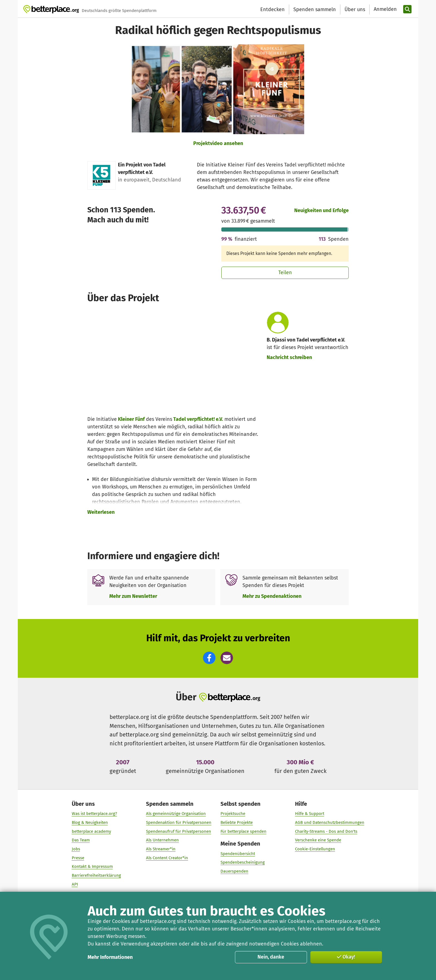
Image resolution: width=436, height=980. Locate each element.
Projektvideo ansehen (218, 143)
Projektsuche (233, 814)
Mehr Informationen (110, 957)
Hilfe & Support (310, 814)
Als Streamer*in (161, 849)
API (75, 884)
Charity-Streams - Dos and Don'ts (326, 831)
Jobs (76, 849)
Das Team (81, 840)
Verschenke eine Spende (318, 840)
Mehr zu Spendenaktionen (272, 596)
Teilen (285, 272)
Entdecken (272, 9)
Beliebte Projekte (237, 822)
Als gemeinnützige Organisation (176, 814)
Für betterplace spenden (243, 831)
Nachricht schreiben (289, 357)
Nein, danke (271, 957)
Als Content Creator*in (167, 858)
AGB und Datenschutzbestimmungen (330, 822)
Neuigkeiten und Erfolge (321, 210)
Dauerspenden (234, 871)
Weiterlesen (101, 512)
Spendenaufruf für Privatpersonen (179, 831)
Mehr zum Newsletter (133, 596)
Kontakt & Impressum (92, 866)
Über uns (355, 9)
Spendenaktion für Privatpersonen (179, 822)
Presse (78, 858)
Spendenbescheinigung (243, 862)
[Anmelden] (385, 9)
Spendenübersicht (238, 854)
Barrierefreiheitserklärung (96, 875)
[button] (209, 658)
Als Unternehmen (162, 840)
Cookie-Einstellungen (315, 849)
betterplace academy (91, 831)
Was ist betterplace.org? (94, 814)
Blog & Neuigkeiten (90, 822)
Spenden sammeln (315, 9)
